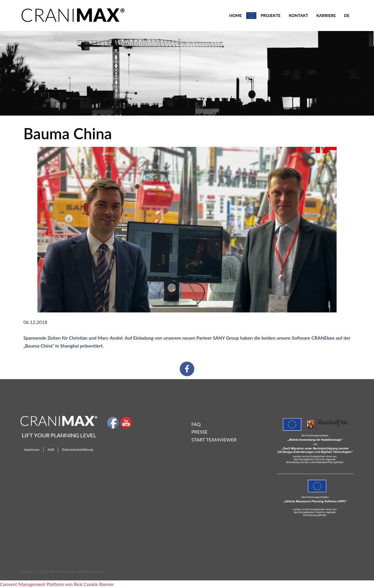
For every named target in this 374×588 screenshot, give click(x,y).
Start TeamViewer (214, 440)
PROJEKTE (271, 15)
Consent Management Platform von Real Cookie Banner (57, 584)
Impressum (32, 449)
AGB (51, 449)
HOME (235, 15)
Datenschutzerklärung (77, 449)
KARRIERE (326, 15)
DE (347, 15)
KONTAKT (298, 15)
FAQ (196, 424)
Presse (199, 432)
